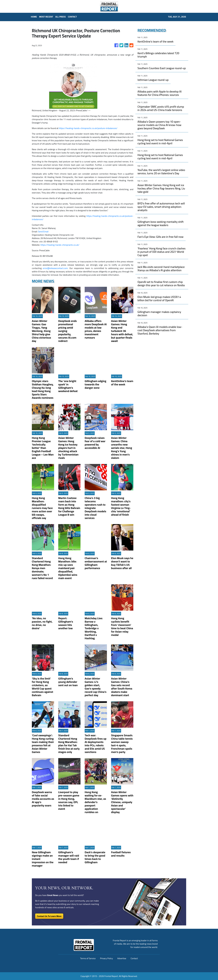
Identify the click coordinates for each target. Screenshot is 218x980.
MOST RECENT (46, 17)
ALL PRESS (61, 17)
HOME (34, 17)
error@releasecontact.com (55, 268)
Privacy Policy (106, 958)
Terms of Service (88, 958)
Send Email (43, 231)
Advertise (122, 958)
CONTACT (72, 17)
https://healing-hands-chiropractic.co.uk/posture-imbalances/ (88, 128)
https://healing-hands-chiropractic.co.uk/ (60, 245)
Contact (134, 958)
